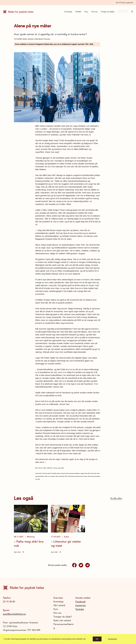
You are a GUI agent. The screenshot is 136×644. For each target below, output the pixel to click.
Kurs (85, 12)
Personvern (112, 639)
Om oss (93, 12)
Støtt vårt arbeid (62, 620)
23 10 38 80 (9, 602)
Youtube (80, 609)
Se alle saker (116, 498)
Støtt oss (122, 12)
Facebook (80, 602)
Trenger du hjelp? (106, 12)
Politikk (77, 12)
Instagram (81, 605)
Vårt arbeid (59, 605)
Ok (97, 639)
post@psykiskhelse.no (14, 614)
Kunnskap (67, 12)
